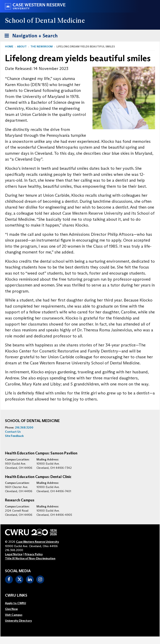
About (22, 46)
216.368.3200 (24, 427)
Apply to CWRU (16, 603)
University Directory (18, 621)
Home (9, 46)
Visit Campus (14, 615)
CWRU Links (16, 596)
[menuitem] (18, 603)
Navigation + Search (30, 36)
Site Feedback (14, 436)
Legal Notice (14, 554)
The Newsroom (42, 46)
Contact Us (13, 432)
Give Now (11, 609)
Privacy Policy (34, 554)
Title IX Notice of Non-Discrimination (30, 558)
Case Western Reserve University (37, 542)
